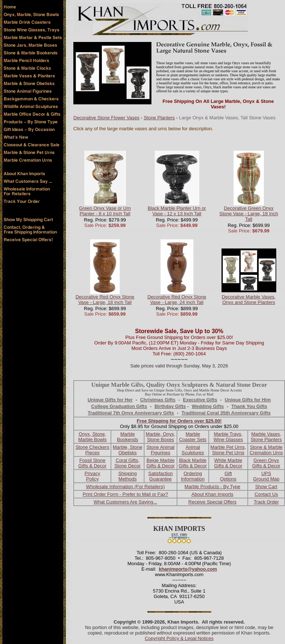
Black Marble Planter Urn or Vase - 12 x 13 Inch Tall (177, 211)
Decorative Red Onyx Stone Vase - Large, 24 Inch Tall (177, 300)
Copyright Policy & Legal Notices (179, 638)
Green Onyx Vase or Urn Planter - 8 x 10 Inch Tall (105, 211)
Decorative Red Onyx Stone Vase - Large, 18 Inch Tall (105, 300)
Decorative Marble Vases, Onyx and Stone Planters (249, 300)
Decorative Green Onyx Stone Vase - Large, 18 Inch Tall (249, 214)
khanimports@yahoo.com (188, 569)
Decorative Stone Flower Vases (106, 118)
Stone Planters (159, 118)
